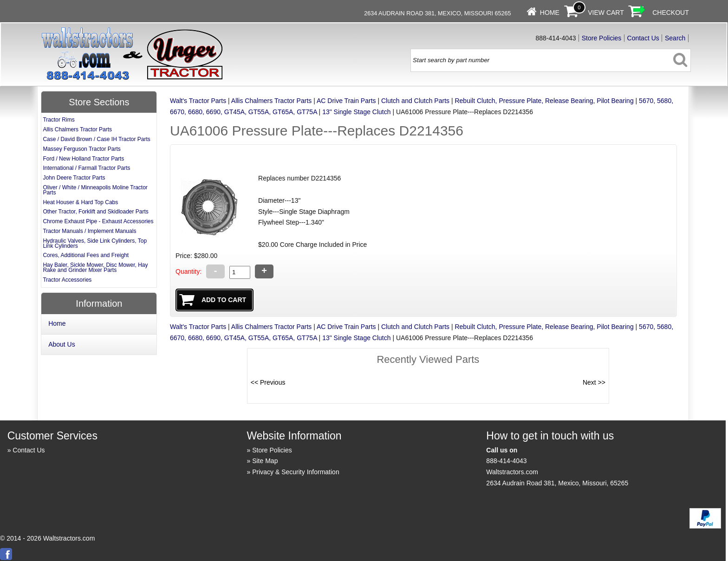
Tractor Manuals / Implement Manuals (89, 231)
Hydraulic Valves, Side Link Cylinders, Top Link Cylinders (95, 243)
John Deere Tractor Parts (74, 178)
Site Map (265, 461)
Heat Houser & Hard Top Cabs (80, 202)
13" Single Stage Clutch (356, 112)
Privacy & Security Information (296, 472)
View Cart (606, 13)
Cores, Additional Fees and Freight (86, 255)
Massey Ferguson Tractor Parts (81, 149)
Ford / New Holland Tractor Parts (83, 159)
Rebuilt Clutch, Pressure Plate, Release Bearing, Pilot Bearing (544, 101)
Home (550, 13)
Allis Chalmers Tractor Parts (271, 101)
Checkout (671, 13)
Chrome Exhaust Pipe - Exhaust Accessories (98, 221)
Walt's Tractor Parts (198, 101)
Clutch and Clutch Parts (415, 101)
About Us (62, 344)
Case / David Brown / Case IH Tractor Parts (96, 139)
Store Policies (602, 38)
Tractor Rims (58, 120)
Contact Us (643, 38)
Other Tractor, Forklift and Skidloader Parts (95, 212)
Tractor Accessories (67, 280)
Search (675, 38)
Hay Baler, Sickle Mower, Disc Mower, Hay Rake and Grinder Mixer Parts (95, 268)
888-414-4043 (506, 461)
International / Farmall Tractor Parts (86, 168)
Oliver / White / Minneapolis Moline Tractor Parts (95, 190)
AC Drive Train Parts (346, 101)
